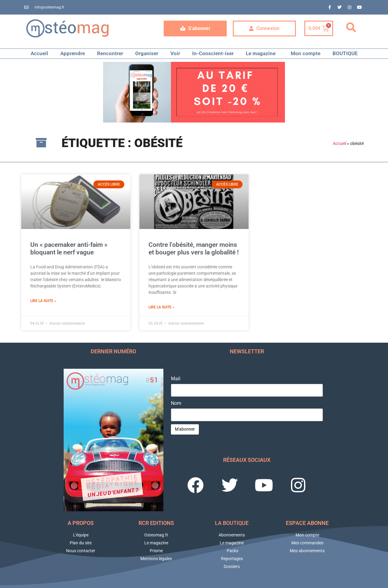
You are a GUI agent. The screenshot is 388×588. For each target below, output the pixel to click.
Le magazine (262, 54)
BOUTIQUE (345, 53)
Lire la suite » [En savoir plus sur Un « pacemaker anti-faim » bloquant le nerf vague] (43, 301)
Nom (176, 403)
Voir (175, 53)
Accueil (39, 53)
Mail (176, 379)
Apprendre (73, 53)
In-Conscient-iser (213, 53)
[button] (351, 28)
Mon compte (306, 53)
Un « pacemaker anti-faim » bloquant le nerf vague (69, 249)
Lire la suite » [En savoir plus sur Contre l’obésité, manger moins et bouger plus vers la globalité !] (161, 307)
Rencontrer (110, 53)
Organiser (147, 53)
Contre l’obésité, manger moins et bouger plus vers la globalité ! (194, 249)
